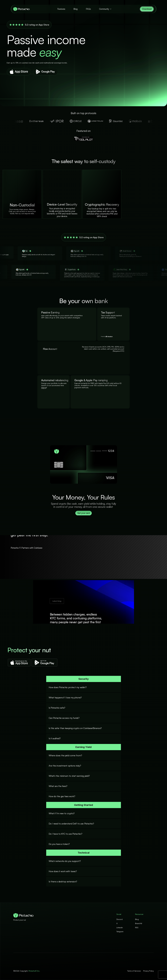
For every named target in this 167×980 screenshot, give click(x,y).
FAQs (88, 9)
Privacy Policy (148, 971)
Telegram (120, 931)
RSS (137, 927)
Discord (119, 919)
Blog (76, 9)
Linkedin (120, 927)
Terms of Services (134, 971)
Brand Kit (139, 923)
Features (61, 9)
